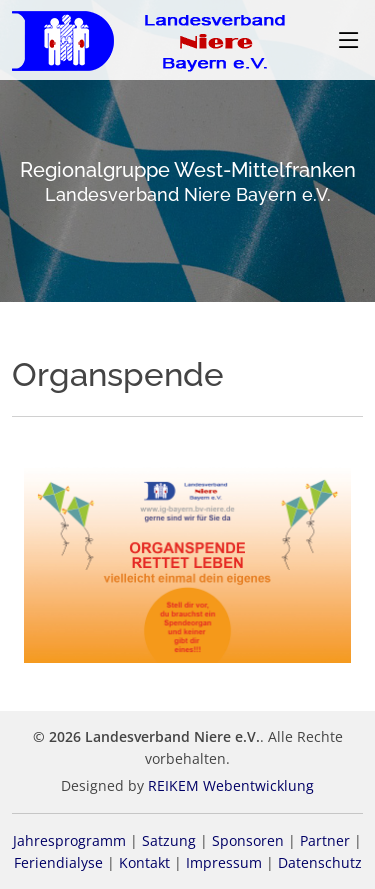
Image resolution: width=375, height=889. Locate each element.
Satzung (169, 840)
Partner (325, 840)
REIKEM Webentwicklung (231, 785)
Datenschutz (320, 862)
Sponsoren (248, 840)
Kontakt (144, 862)
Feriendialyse (58, 862)
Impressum (224, 862)
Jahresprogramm (69, 840)
